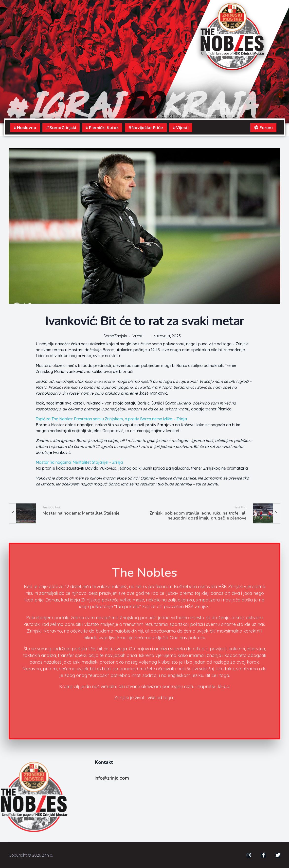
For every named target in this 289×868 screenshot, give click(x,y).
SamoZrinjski (115, 336)
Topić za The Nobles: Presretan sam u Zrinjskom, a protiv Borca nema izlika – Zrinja (111, 419)
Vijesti (138, 336)
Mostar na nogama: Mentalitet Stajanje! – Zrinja (79, 462)
